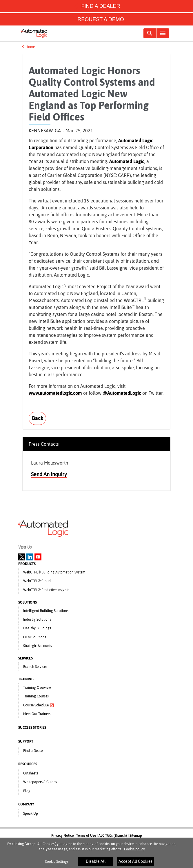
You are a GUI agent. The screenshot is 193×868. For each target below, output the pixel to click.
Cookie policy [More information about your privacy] (134, 851)
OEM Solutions (35, 637)
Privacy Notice (62, 836)
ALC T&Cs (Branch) (113, 836)
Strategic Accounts (38, 646)
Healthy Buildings (37, 628)
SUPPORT (26, 741)
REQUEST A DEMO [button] (96, 19)
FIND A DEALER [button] (96, 6)
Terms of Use (86, 836)
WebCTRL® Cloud (37, 581)
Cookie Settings (57, 864)
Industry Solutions (37, 620)
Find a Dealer (33, 751)
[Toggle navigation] (150, 33)
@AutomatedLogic (122, 393)
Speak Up (31, 814)
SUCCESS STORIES (32, 728)
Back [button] (38, 418)
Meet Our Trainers (37, 714)
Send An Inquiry (49, 474)
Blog (27, 791)
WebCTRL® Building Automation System (54, 572)
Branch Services (35, 667)
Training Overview (37, 688)
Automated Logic (127, 161)
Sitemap (136, 836)
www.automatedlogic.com (55, 393)
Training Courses (36, 696)
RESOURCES (28, 764)
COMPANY (26, 804)
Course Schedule (39, 705)
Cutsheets (31, 773)
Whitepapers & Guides (40, 782)
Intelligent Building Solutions (46, 611)
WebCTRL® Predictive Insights (46, 590)
